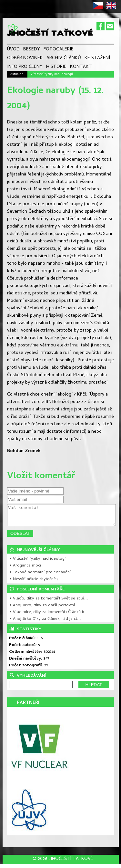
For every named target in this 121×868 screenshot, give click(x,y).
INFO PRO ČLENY (25, 67)
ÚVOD (13, 50)
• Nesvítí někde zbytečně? (34, 583)
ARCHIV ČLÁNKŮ (64, 58)
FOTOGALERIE (59, 50)
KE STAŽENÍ (97, 58)
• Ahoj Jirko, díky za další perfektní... (44, 609)
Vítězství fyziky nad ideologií (52, 74)
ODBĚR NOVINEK (25, 58)
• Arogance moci (25, 570)
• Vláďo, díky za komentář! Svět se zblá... (49, 603)
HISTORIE (56, 67)
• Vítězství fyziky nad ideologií (38, 563)
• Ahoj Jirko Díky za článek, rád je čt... (45, 623)
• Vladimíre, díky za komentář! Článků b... (49, 616)
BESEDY (32, 50)
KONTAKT (81, 67)
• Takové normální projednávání (40, 576)
